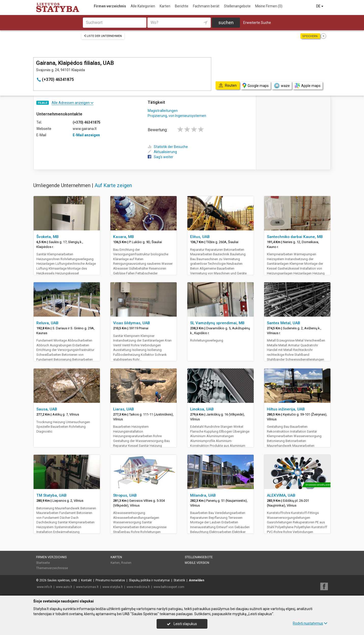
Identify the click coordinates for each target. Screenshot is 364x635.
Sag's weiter (161, 157)
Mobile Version (197, 563)
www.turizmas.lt (87, 587)
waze (282, 86)
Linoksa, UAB (202, 409)
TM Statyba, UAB (51, 495)
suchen (226, 23)
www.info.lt (44, 587)
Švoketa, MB (48, 237)
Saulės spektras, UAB (62, 580)
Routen (126, 563)
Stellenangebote (237, 6)
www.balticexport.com (169, 587)
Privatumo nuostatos (110, 580)
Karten (165, 6)
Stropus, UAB (125, 495)
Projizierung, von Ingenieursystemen (177, 116)
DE (320, 6)
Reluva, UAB (47, 323)
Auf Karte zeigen (113, 185)
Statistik (179, 580)
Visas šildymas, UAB (132, 323)
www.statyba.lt (113, 587)
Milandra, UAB (203, 495)
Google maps (256, 86)
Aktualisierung (162, 152)
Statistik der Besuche (168, 147)
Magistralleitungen (163, 111)
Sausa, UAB (47, 409)
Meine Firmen (269, 6)
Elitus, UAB (200, 237)
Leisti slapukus (182, 624)
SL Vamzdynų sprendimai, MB (217, 323)
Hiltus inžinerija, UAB (286, 409)
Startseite (43, 563)
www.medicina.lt (138, 587)
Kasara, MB (124, 237)
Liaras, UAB (124, 409)
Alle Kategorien (143, 6)
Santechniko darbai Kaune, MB (295, 237)
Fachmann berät (206, 6)
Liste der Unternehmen (103, 36)
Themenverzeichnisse (52, 568)
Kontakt (86, 580)
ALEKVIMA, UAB (281, 495)
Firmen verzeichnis (110, 6)
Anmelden (196, 580)
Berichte (182, 6)
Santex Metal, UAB (284, 323)
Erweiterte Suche (257, 23)
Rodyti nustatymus (310, 623)
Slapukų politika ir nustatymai (149, 580)
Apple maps (308, 86)
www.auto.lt (64, 587)
